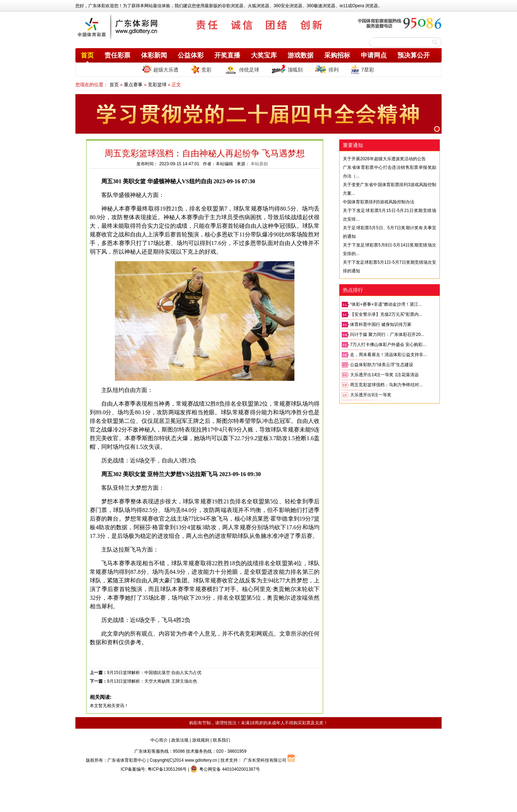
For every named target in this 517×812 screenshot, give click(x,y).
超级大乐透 (160, 69)
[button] (437, 129)
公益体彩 (191, 55)
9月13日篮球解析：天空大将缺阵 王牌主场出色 (152, 681)
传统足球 (241, 69)
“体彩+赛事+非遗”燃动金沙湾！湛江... (386, 304)
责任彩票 (117, 55)
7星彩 (362, 69)
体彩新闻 (154, 55)
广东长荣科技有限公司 (265, 760)
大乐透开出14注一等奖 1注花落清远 (384, 375)
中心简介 (159, 740)
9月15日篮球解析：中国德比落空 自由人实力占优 (154, 673)
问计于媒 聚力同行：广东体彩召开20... (387, 335)
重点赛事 (133, 85)
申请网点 (374, 55)
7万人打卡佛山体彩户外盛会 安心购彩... (388, 345)
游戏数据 (301, 55)
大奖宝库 (264, 55)
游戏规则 (201, 740)
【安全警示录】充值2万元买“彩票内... (386, 314)
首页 (87, 55)
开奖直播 (227, 55)
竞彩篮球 (157, 85)
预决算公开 (414, 55)
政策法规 (180, 740)
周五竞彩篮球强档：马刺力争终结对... (386, 385)
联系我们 (222, 740)
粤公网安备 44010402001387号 (225, 769)
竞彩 (201, 69)
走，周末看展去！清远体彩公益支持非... (388, 355)
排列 (327, 69)
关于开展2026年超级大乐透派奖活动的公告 (384, 159)
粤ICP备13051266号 (167, 769)
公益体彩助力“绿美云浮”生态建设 (382, 365)
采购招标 (337, 55)
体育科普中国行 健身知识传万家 (381, 324)
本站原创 (259, 164)
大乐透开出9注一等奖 (371, 395)
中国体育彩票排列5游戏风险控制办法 (379, 202)
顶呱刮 (287, 69)
